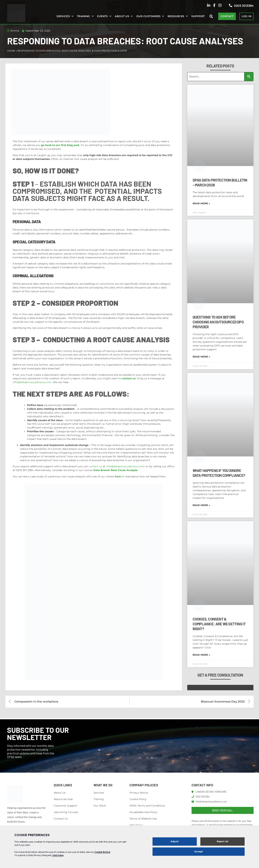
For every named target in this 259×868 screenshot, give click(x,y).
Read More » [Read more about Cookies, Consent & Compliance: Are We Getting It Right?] (201, 655)
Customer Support (66, 806)
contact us (95, 466)
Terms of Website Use (143, 819)
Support (198, 16)
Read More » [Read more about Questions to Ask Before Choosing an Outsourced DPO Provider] (201, 357)
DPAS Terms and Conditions (147, 806)
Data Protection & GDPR (111, 51)
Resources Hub (63, 799)
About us (122, 16)
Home (11, 51)
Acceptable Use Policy (143, 812)
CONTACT (227, 16)
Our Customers (148, 16)
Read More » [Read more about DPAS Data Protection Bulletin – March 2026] (201, 203)
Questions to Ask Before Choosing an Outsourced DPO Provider (218, 322)
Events (102, 16)
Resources (176, 16)
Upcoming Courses (66, 812)
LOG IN (246, 16)
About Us (60, 793)
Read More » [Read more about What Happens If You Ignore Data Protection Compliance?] (201, 505)
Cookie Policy (138, 799)
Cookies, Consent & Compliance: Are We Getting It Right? (219, 624)
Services (63, 16)
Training (84, 16)
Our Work (100, 806)
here (118, 476)
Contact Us (61, 819)
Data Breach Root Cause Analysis (115, 470)
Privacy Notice (139, 793)
